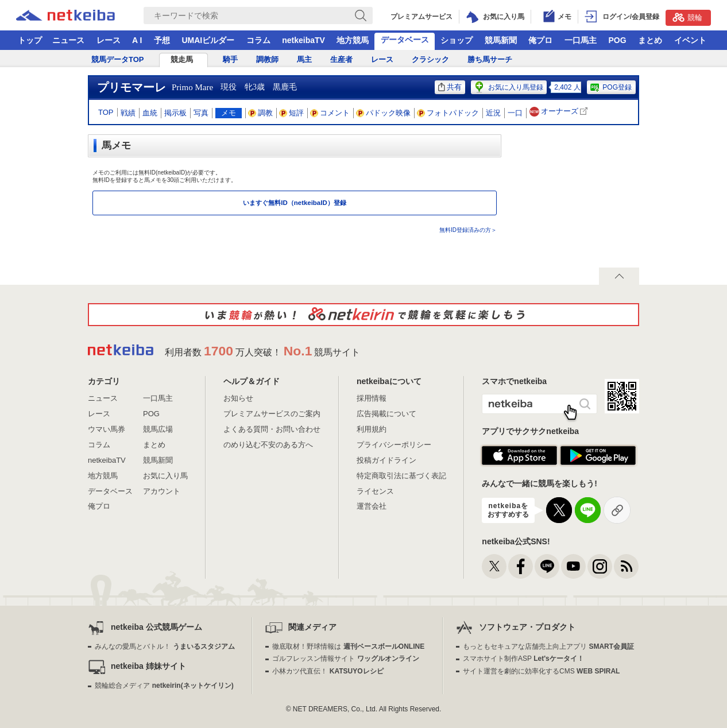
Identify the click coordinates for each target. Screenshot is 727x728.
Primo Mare (192, 87)
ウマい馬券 (107, 429)
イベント (690, 40)
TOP (106, 112)
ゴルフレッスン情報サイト (345, 659)
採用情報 (372, 398)
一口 (515, 113)
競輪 (687, 17)
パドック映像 (384, 113)
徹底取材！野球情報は (348, 646)
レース (109, 40)
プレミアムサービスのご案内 (272, 414)
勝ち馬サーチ (490, 59)
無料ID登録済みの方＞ (468, 230)
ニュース (68, 40)
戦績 (128, 113)
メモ (229, 113)
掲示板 (175, 113)
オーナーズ (560, 112)
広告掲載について (386, 414)
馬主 (304, 59)
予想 (162, 40)
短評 (292, 113)
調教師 (267, 59)
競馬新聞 (501, 40)
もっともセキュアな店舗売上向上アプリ (548, 646)
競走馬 (182, 59)
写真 (201, 113)
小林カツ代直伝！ (328, 671)
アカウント (162, 491)
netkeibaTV (303, 40)
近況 (493, 113)
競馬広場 (158, 429)
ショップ (457, 40)
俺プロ (540, 40)
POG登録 (610, 87)
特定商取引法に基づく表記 (401, 476)
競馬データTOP (118, 59)
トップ (30, 40)
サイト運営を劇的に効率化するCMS (541, 671)
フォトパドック (448, 113)
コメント (330, 113)
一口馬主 (581, 40)
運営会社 (372, 506)
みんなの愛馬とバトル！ (165, 646)
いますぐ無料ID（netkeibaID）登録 (294, 203)
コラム (258, 40)
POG (617, 40)
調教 (261, 113)
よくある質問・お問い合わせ (272, 429)
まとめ (650, 40)
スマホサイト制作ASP (523, 659)
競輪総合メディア (164, 686)
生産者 (341, 59)
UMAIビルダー (208, 40)
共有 (450, 87)
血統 (150, 113)
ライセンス (375, 491)
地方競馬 (353, 40)
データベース (405, 40)
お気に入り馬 (165, 476)
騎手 (230, 59)
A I (137, 40)
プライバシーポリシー (394, 445)
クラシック (430, 59)
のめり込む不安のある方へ (268, 445)
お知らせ (238, 398)
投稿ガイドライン (386, 460)
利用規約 (372, 429)
